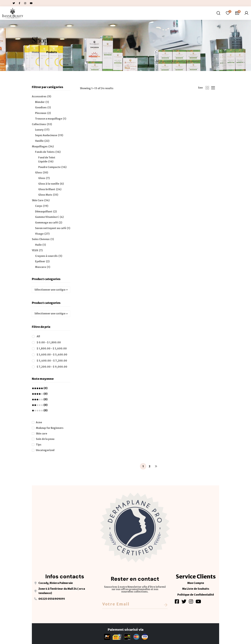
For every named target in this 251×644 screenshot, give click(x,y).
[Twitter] (184, 601)
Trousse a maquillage (49, 119)
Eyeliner (40, 261)
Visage (39, 234)
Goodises (41, 107)
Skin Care (38, 200)
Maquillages (40, 146)
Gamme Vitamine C (47, 217)
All (38, 336)
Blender (40, 102)
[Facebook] (177, 601)
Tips (39, 445)
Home (36, 52)
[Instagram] (191, 601)
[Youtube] (198, 601)
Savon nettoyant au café (51, 228)
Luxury (39, 130)
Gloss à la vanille (49, 184)
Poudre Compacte (49, 167)
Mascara (40, 267)
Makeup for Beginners (50, 428)
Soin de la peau (45, 439)
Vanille (39, 141)
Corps (39, 206)
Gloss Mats (45, 195)
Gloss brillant (47, 189)
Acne (39, 422)
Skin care (41, 434)
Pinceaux (41, 113)
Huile (38, 245)
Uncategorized (45, 450)
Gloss (38, 173)
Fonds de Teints (45, 152)
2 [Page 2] (150, 466)
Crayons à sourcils (46, 256)
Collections (39, 124)
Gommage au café (46, 223)
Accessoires (39, 96)
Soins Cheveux (41, 239)
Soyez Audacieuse (46, 135)
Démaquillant (44, 212)
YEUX (35, 250)
